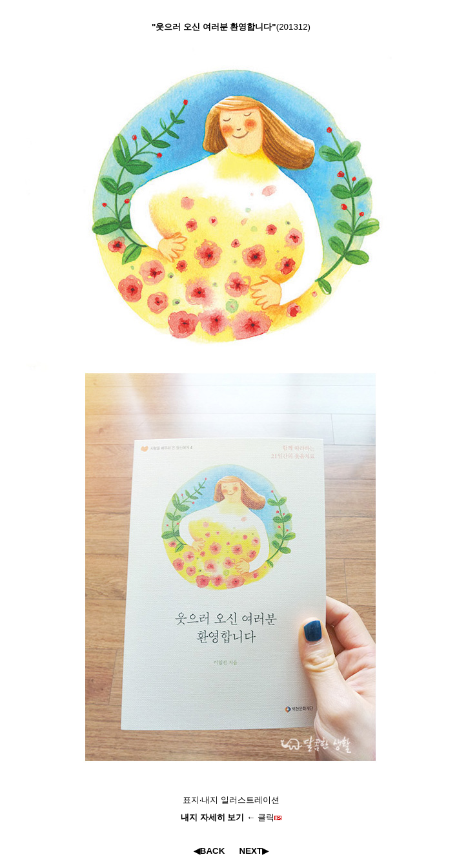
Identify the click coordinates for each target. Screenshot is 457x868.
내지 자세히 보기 (214, 817)
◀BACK (209, 851)
